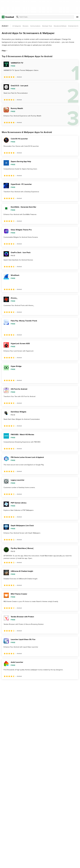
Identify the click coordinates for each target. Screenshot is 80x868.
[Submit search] (17, 17)
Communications (35, 26)
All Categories (17, 26)
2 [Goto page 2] (10, 684)
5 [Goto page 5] (27, 684)
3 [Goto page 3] (16, 684)
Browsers (26, 26)
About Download (34, 864)
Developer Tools (47, 26)
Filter (5, 51)
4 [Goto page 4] (21, 684)
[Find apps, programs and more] (45, 17)
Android (6, 26)
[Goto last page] (74, 684)
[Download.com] (8, 17)
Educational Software (60, 26)
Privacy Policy (59, 864)
